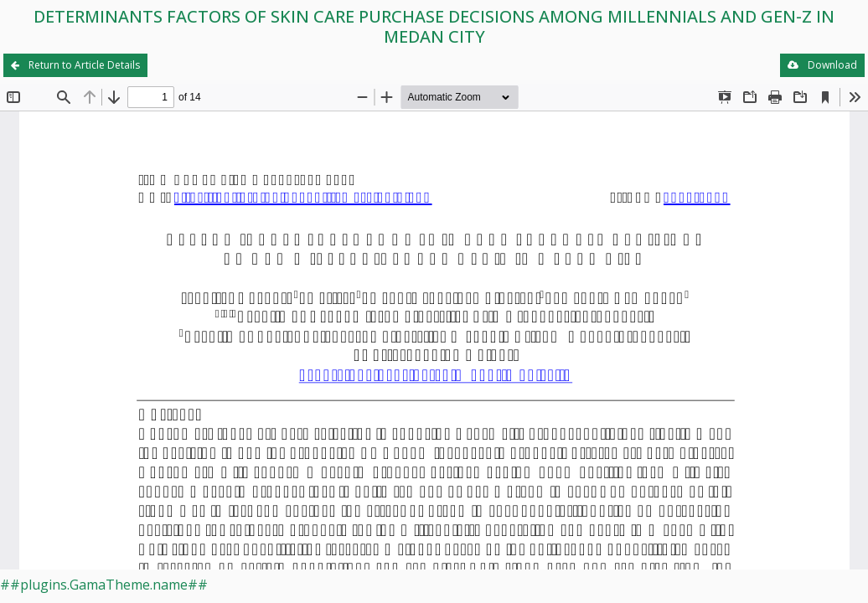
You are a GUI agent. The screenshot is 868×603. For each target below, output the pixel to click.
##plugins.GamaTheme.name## (104, 585)
